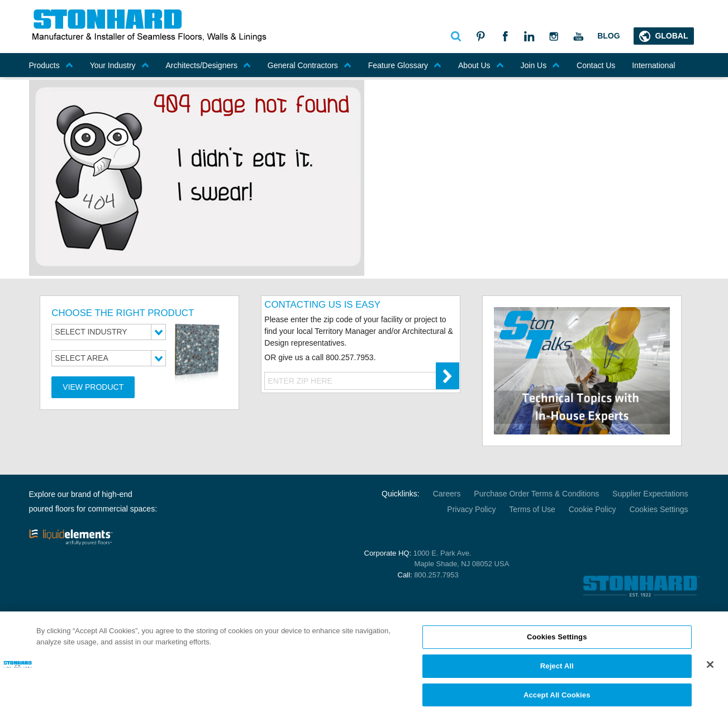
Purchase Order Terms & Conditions (536, 494)
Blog (608, 36)
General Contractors (310, 65)
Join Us (541, 65)
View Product (93, 387)
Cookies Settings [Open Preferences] (658, 509)
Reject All (557, 670)
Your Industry (120, 65)
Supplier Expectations (650, 494)
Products (51, 65)
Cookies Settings (557, 641)
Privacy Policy (471, 509)
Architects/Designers (208, 65)
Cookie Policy (593, 509)
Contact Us (596, 65)
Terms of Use (532, 509)
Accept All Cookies (557, 699)
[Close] (710, 669)
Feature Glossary (405, 65)
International (653, 65)
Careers (447, 494)
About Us (481, 65)
